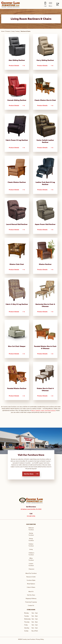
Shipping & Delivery (31, 599)
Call (45, 6)
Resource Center (31, 577)
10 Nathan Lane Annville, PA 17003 (31, 509)
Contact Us (31, 605)
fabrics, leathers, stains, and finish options (43, 410)
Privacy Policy (40, 639)
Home (3, 31)
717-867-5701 (31, 516)
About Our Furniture (31, 573)
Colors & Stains (31, 587)
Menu (50, 6)
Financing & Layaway (31, 602)
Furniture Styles (31, 580)
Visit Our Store (29, 474)
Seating (17, 31)
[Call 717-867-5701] (45, 4)
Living (13, 31)
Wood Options (31, 584)
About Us (31, 592)
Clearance (31, 569)
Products (8, 31)
